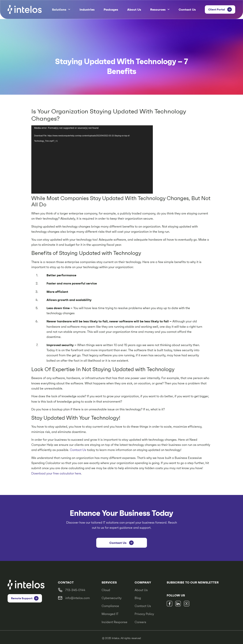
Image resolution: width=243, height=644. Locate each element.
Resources (160, 9)
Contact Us (187, 9)
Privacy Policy (144, 614)
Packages (111, 9)
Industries (87, 9)
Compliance (110, 606)
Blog (138, 598)
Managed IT (110, 614)
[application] (92, 159)
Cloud (106, 590)
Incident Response (114, 622)
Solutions (61, 9)
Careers (140, 622)
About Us (134, 9)
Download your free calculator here (56, 473)
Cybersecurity (112, 598)
